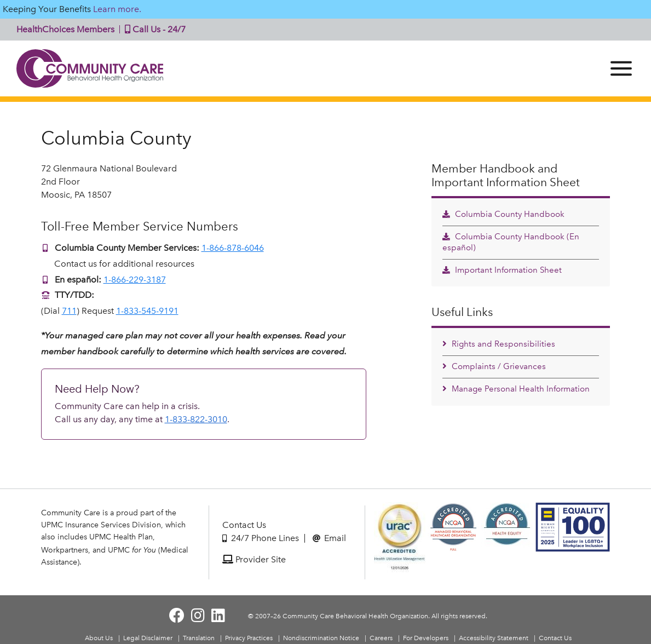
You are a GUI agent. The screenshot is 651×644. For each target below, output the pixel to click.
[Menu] (621, 68)
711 (69, 311)
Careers (381, 638)
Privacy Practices (249, 638)
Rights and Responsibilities (499, 344)
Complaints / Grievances (494, 366)
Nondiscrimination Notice (321, 638)
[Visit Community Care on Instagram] (198, 616)
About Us (99, 638)
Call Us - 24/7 (153, 29)
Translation (199, 638)
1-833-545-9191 (147, 311)
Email (329, 538)
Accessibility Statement (494, 638)
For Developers (426, 638)
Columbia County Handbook (503, 214)
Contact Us (244, 525)
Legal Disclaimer (148, 638)
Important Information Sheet (502, 270)
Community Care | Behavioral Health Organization (90, 68)
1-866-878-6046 (233, 248)
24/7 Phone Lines (261, 538)
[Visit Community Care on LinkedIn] (218, 616)
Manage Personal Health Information (516, 389)
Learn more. (117, 9)
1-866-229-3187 (135, 280)
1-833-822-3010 (196, 419)
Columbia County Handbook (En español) (511, 242)
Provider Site (254, 559)
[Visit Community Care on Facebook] (177, 616)
